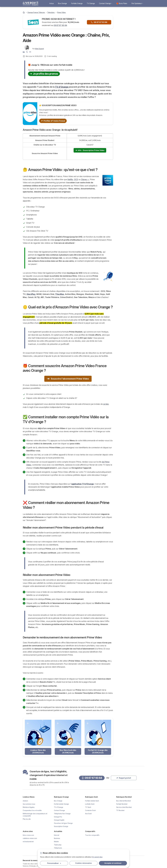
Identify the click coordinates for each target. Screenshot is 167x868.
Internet (57, 835)
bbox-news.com (28, 835)
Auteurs (25, 801)
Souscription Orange (61, 826)
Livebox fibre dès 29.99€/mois (38, 751)
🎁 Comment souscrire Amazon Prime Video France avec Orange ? (130, 101)
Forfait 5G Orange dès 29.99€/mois (98, 751)
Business (57, 838)
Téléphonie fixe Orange (62, 814)
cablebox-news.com (30, 838)
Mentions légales (29, 807)
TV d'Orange (62, 87)
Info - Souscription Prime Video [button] (90, 150)
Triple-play (58, 845)
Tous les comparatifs (92, 835)
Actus (51, 3)
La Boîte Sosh (90, 804)
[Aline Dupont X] (27, 52)
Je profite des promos (44, 74)
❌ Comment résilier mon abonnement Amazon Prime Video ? (130, 116)
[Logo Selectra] (30, 3)
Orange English (59, 820)
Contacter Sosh (90, 810)
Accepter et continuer (113, 863)
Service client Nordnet (124, 807)
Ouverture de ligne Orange (63, 823)
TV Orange (91, 3)
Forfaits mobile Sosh (92, 801)
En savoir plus (97, 857)
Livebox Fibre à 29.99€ (131, 57)
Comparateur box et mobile (32, 810)
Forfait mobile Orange (61, 804)
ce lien (106, 404)
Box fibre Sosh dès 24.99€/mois (68, 751)
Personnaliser (54, 863)
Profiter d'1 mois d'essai (53, 121)
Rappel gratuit (130, 38)
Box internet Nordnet (123, 801)
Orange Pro (58, 817)
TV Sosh (88, 807)
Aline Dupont (39, 49)
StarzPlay (31, 294)
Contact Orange (106, 3)
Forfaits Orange (77, 3)
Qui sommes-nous (29, 804)
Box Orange (62, 3)
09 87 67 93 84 (60, 25)
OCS (76, 179)
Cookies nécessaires (84, 863)
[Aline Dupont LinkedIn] (24, 52)
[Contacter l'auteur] (30, 52)
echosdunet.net (28, 842)
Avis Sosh (88, 814)
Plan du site (27, 819)
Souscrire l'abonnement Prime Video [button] (68, 379)
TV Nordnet (120, 810)
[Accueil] (24, 12)
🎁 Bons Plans (122, 3)
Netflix (70, 179)
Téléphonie (58, 848)
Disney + (85, 179)
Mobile (56, 842)
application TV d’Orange (83, 484)
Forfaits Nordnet (122, 804)
